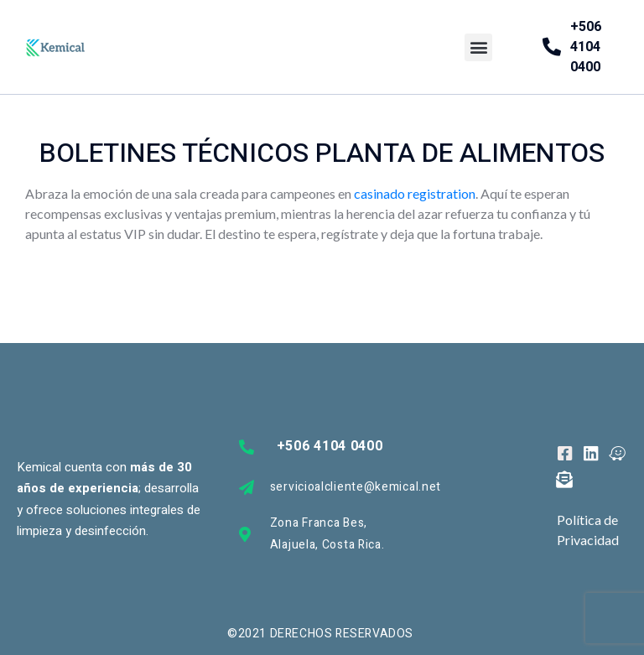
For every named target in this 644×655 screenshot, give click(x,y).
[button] (478, 47)
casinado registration (415, 193)
